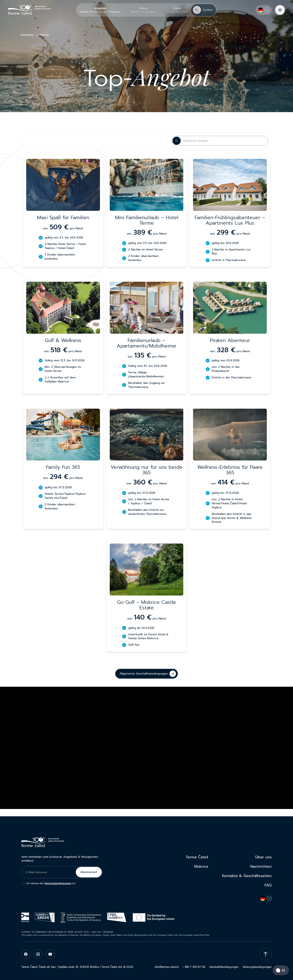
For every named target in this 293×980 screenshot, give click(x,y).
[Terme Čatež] (29, 10)
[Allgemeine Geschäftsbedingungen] (146, 674)
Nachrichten (261, 866)
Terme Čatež (197, 857)
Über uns (263, 857)
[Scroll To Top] (266, 954)
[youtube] (50, 954)
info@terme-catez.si (167, 967)
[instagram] (38, 954)
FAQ (268, 885)
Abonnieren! (89, 872)
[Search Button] (177, 141)
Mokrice (201, 866)
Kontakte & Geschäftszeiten (247, 876)
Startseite (27, 35)
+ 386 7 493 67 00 (194, 967)
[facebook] (26, 954)
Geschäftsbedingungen (224, 967)
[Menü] (280, 10)
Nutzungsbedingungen (58, 883)
